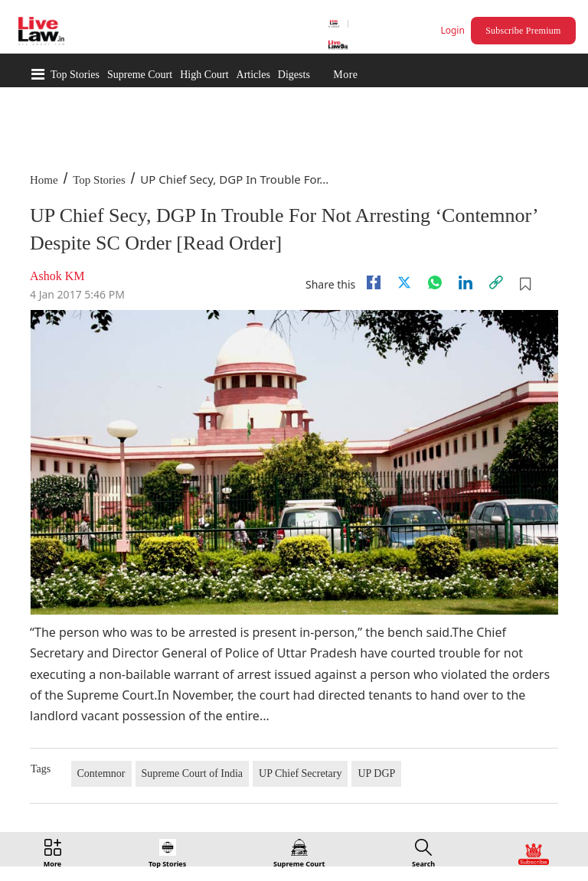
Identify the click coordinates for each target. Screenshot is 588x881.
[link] (496, 282)
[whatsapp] (435, 282)
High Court (204, 75)
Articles (253, 75)
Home (44, 180)
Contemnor (101, 773)
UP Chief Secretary (300, 773)
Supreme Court (140, 75)
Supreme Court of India (193, 773)
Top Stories (75, 75)
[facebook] (374, 282)
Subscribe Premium (523, 31)
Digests (294, 75)
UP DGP (376, 773)
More (345, 75)
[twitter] (404, 282)
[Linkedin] (465, 282)
